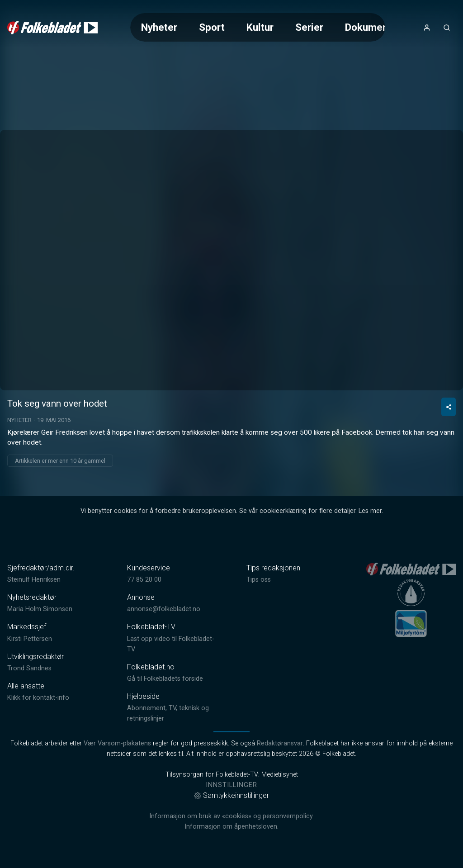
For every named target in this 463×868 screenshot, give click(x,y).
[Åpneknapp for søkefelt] (447, 28)
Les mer (370, 511)
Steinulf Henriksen (34, 580)
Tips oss (259, 580)
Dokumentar (373, 27)
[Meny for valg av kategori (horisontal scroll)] (257, 27)
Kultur (260, 27)
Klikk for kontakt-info (38, 698)
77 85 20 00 (144, 580)
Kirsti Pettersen (30, 639)
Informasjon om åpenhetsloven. (231, 827)
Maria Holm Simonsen (40, 609)
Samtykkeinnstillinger (231, 795)
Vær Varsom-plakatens (117, 743)
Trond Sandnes (29, 668)
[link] (52, 28)
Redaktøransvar (280, 743)
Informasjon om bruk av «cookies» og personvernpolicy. (231, 816)
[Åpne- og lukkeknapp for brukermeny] (427, 28)
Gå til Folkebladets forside (165, 679)
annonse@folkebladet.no (164, 609)
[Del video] (449, 407)
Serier (309, 27)
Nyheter (159, 27)
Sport (212, 27)
